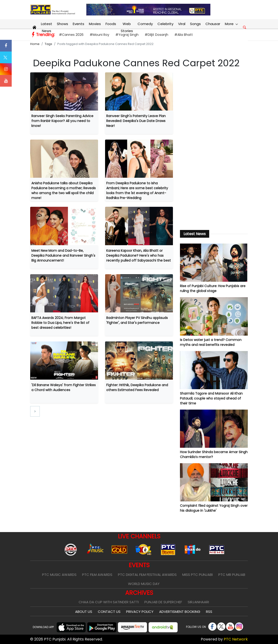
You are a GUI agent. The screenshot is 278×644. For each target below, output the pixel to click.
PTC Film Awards (97, 575)
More (231, 24)
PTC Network (236, 639)
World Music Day (144, 584)
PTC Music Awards (59, 575)
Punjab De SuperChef (163, 602)
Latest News (47, 27)
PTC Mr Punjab (232, 575)
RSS (209, 612)
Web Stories (127, 27)
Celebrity (165, 24)
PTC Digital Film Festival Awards (147, 575)
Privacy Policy (140, 612)
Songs (195, 24)
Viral (182, 24)
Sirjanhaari (198, 602)
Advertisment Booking (180, 612)
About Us (84, 612)
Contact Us (109, 612)
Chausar (213, 24)
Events (79, 24)
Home (35, 44)
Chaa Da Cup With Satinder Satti (109, 602)
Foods (111, 24)
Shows (62, 24)
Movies (95, 24)
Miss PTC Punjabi (198, 575)
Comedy (145, 24)
